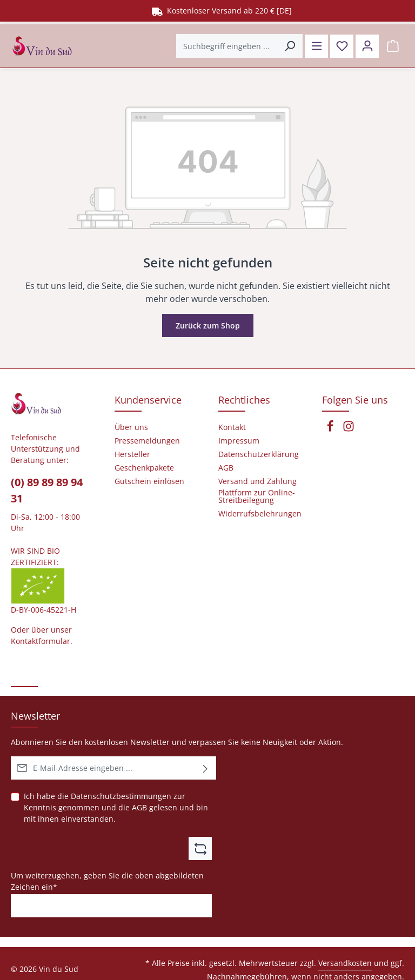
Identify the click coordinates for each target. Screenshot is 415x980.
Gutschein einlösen (149, 481)
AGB (139, 807)
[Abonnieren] (206, 768)
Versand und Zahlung (257, 481)
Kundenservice (148, 400)
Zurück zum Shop (208, 325)
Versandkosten (345, 963)
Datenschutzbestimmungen (121, 796)
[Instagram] (349, 429)
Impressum (239, 441)
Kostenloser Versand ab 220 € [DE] (222, 11)
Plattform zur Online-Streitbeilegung (257, 496)
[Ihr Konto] (367, 46)
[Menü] (316, 46)
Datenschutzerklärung (259, 454)
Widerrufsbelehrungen (260, 514)
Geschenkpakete (144, 468)
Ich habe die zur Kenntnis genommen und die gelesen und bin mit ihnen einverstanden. (116, 807)
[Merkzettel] (342, 46)
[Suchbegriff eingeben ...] (227, 46)
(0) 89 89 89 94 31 (47, 490)
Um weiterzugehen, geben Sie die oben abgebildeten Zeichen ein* (107, 881)
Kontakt (232, 427)
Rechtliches (244, 400)
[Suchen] (290, 46)
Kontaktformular (41, 641)
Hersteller (132, 454)
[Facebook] (331, 429)
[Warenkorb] (393, 46)
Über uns (131, 427)
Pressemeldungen (147, 441)
